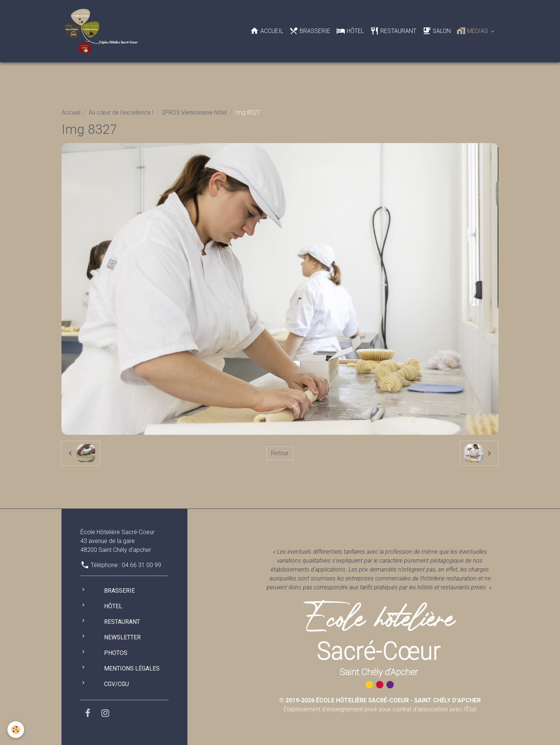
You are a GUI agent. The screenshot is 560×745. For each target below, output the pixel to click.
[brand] (102, 31)
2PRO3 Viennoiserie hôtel (194, 112)
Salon (436, 31)
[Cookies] (16, 730)
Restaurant (393, 31)
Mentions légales (132, 668)
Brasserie (310, 31)
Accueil (267, 31)
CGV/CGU (116, 684)
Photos (116, 653)
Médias (473, 31)
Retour (280, 453)
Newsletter (122, 637)
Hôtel (350, 31)
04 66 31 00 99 (141, 565)
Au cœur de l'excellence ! (121, 112)
